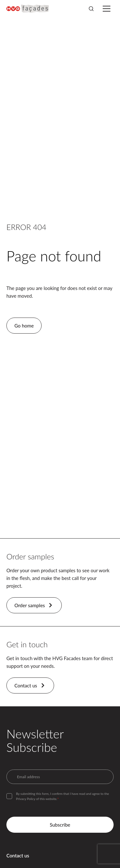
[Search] (91, 9)
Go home (24, 326)
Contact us (30, 685)
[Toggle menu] (107, 9)
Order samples (34, 605)
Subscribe (60, 825)
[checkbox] (9, 796)
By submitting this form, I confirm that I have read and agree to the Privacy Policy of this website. (63, 796)
